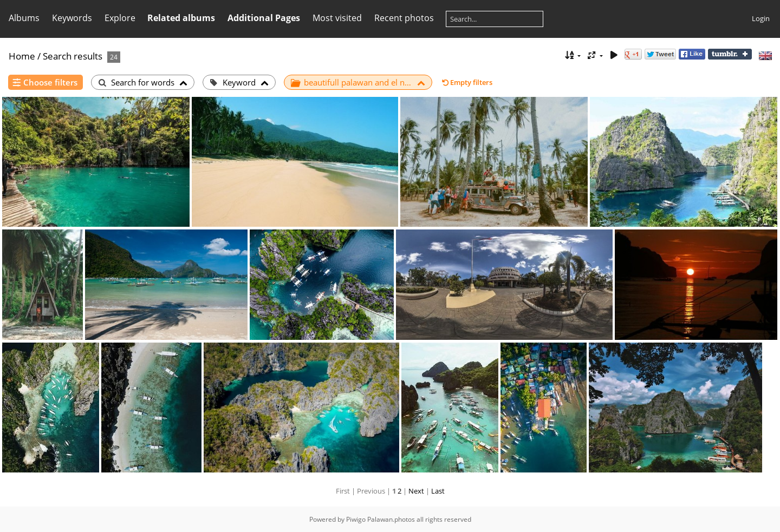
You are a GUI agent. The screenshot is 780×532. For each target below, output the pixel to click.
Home (22, 56)
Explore (120, 18)
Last (438, 491)
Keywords (72, 18)
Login (761, 18)
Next (416, 491)
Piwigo (356, 519)
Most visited (337, 18)
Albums (24, 18)
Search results (73, 56)
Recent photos (404, 18)
